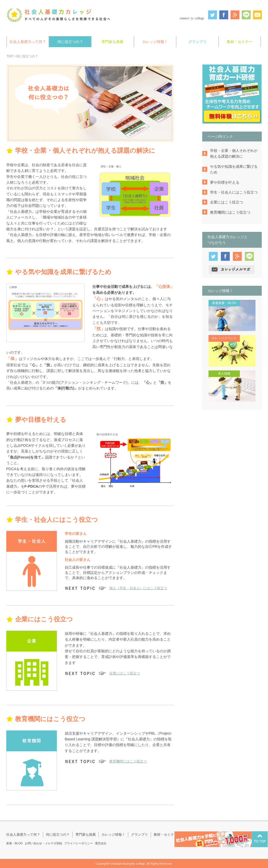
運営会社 (101, 843)
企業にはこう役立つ (125, 673)
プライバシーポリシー (79, 843)
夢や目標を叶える (225, 182)
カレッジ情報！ (155, 42)
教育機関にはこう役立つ (128, 761)
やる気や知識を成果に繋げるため (234, 169)
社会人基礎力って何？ (28, 42)
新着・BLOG (15, 843)
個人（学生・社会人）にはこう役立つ (138, 588)
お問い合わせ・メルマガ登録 (43, 843)
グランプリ (198, 42)
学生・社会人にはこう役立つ (234, 192)
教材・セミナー (240, 42)
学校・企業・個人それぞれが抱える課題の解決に (234, 153)
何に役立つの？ (70, 42)
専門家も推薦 (112, 42)
